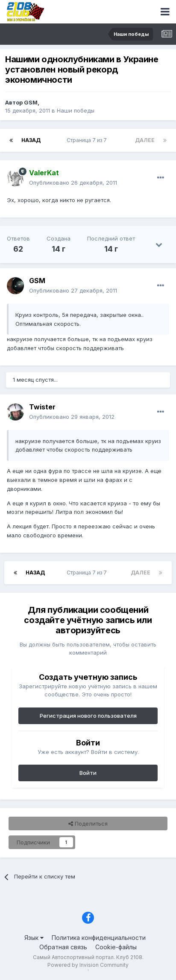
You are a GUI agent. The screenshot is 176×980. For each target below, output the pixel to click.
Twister (42, 407)
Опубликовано (73, 183)
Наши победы (76, 110)
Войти (88, 773)
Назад (31, 140)
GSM (31, 102)
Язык (34, 938)
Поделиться (88, 823)
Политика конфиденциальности (99, 938)
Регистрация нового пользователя (88, 716)
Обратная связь (63, 947)
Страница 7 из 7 (88, 140)
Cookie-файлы (116, 947)
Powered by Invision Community (88, 965)
